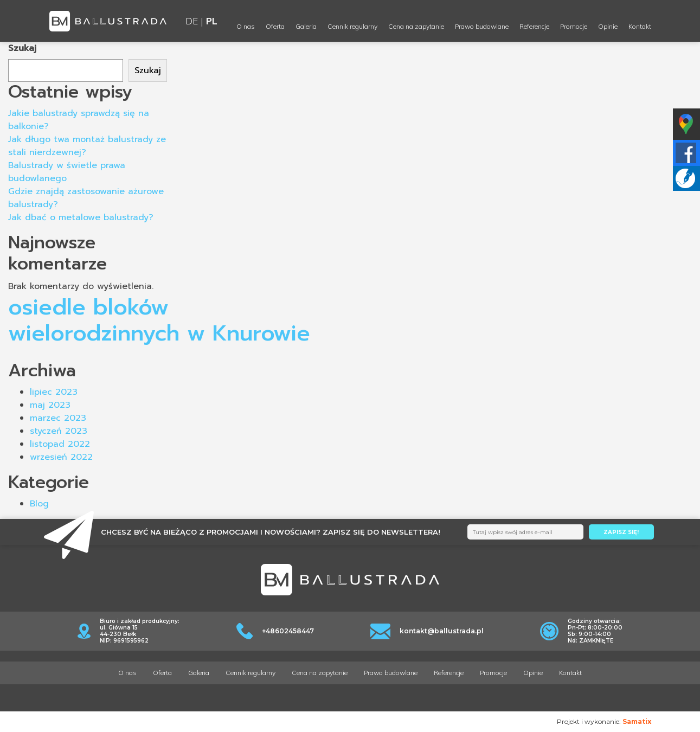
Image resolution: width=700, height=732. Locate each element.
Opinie (608, 26)
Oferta (275, 26)
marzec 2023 (58, 418)
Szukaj (22, 48)
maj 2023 (50, 405)
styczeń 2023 (59, 431)
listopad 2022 (60, 444)
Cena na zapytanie (416, 26)
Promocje (574, 26)
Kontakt (640, 26)
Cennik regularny (352, 26)
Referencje (534, 26)
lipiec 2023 (54, 392)
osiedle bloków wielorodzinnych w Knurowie (159, 320)
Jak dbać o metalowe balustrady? (81, 217)
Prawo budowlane (482, 26)
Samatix (637, 721)
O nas (246, 26)
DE (192, 21)
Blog (39, 504)
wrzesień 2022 (61, 457)
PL (212, 21)
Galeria (306, 26)
